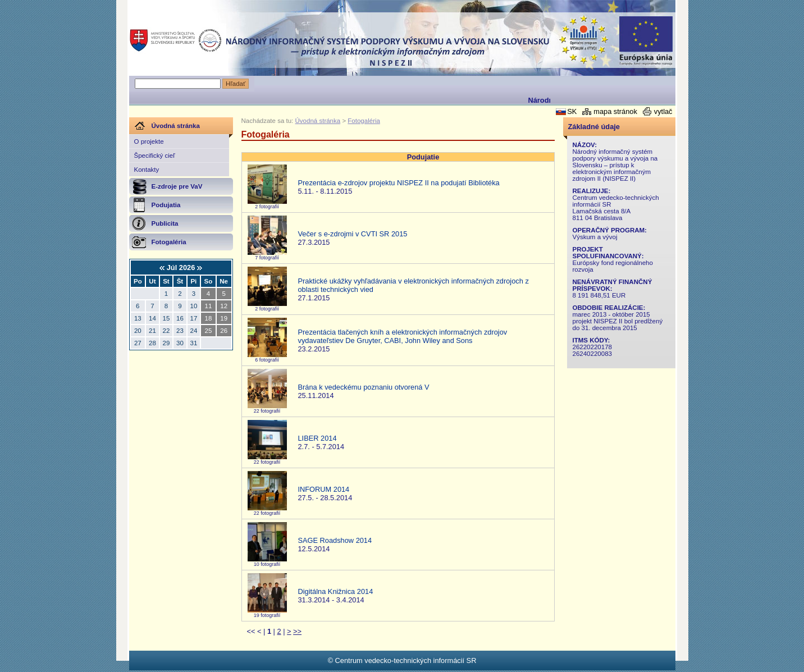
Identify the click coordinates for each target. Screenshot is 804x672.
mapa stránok (615, 111)
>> (297, 631)
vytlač (663, 111)
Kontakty (147, 170)
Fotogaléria (364, 121)
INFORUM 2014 (324, 489)
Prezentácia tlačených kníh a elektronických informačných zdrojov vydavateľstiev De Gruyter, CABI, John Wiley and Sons (403, 336)
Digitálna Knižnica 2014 (336, 591)
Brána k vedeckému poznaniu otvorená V (364, 387)
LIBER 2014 (318, 438)
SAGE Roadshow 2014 (335, 540)
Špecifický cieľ (155, 156)
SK (572, 111)
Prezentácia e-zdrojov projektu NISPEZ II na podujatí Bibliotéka (399, 183)
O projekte (149, 141)
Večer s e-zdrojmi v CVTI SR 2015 (353, 234)
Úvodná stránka (318, 121)
